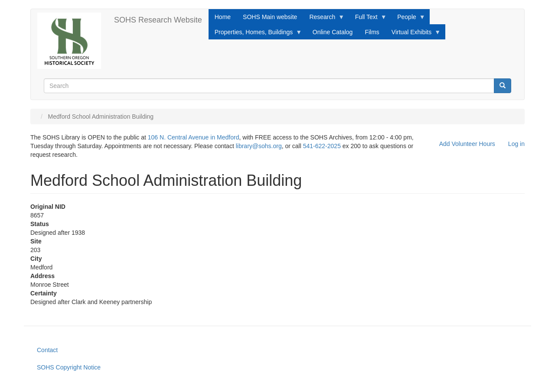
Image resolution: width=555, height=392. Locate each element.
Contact (47, 350)
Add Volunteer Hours (467, 144)
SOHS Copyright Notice (69, 367)
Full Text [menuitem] (368, 19)
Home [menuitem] (223, 17)
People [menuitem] (408, 19)
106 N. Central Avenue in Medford (194, 137)
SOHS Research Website (158, 20)
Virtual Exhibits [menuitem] (413, 34)
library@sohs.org (259, 146)
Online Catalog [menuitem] (333, 32)
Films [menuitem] (372, 32)
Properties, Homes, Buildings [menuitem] (255, 34)
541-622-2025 (322, 146)
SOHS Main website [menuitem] (270, 17)
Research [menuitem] (324, 19)
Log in (516, 144)
